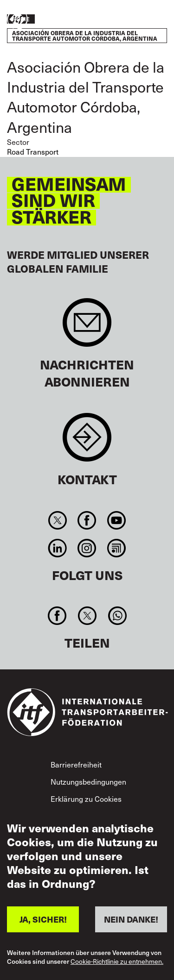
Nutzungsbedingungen (88, 781)
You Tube (116, 520)
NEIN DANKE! (131, 919)
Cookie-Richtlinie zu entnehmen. (117, 962)
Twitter (58, 520)
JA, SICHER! (43, 919)
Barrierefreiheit (76, 764)
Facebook (87, 520)
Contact (87, 442)
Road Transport (33, 151)
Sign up (87, 327)
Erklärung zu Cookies (86, 799)
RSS (116, 548)
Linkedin (58, 548)
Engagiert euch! (140, 20)
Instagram (87, 548)
